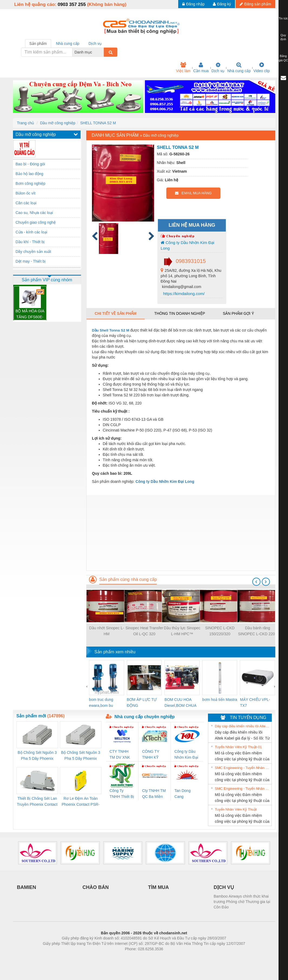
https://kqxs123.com (170, 957)
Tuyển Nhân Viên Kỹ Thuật (236, 809)
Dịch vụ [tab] (95, 44)
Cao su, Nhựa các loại (34, 213)
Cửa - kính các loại (32, 232)
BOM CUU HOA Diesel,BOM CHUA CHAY (180, 703)
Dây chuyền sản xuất (33, 252)
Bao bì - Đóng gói (30, 164)
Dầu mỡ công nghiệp (58, 123)
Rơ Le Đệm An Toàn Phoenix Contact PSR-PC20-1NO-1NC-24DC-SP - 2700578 (81, 802)
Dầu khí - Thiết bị (30, 242)
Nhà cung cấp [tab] (68, 44)
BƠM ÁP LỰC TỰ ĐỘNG (142, 703)
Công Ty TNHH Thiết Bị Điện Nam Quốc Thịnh (122, 794)
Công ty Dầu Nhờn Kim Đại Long (187, 245)
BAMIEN (27, 887)
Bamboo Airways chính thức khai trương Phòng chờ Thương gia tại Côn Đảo (242, 902)
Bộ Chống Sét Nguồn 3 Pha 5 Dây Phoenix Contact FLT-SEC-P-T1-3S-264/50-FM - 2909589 (37, 756)
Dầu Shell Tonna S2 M (111, 330)
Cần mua (201, 68)
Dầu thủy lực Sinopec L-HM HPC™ (182, 631)
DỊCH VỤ (224, 887)
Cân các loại (26, 203)
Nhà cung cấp (239, 68)
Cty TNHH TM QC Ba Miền (154, 794)
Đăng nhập (193, 4)
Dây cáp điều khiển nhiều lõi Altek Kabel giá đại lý (243, 726)
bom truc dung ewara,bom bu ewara (101, 703)
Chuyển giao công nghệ (36, 222)
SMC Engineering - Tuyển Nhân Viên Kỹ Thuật (243, 768)
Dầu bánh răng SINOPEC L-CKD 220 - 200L (258, 631)
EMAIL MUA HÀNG (193, 193)
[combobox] (102, 52)
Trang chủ (26, 123)
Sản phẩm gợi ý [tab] (238, 313)
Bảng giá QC (283, 58)
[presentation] (256, 582)
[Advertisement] (181, 533)
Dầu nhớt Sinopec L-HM (107, 631)
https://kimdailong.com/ (183, 294)
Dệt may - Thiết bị (31, 261)
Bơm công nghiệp (31, 183)
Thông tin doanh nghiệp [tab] (180, 313)
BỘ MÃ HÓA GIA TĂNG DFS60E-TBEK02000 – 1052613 (30, 314)
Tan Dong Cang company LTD (186, 794)
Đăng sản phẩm (255, 4)
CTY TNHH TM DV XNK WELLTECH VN (120, 755)
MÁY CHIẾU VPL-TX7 (255, 703)
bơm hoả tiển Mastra (220, 700)
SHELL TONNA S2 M (98, 123)
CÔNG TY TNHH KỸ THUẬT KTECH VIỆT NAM (153, 755)
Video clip (261, 68)
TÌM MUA (159, 887)
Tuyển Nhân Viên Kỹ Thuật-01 (239, 747)
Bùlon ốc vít (26, 193)
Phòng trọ (110, 957)
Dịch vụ (218, 68)
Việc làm (183, 68)
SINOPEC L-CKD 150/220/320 (220, 631)
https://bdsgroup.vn (137, 957)
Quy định (283, 37)
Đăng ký (222, 4)
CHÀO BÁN (96, 887)
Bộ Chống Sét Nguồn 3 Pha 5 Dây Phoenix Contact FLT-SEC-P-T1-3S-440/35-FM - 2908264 (81, 756)
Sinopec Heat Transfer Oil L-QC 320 (144, 631)
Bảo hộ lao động (30, 174)
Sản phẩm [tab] (38, 44)
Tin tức (283, 18)
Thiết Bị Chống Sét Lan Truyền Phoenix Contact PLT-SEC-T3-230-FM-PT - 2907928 (37, 802)
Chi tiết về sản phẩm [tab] (116, 313)
